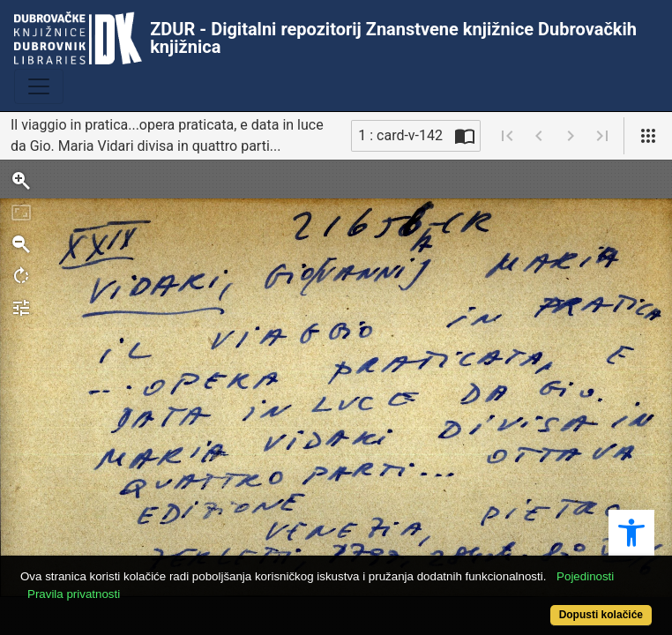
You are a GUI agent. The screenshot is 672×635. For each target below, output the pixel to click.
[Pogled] (648, 136)
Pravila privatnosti (74, 594)
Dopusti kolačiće (601, 615)
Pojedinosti (585, 576)
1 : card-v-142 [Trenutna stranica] (400, 135)
